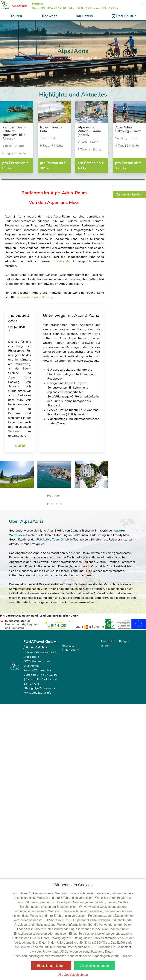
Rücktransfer (63, 261)
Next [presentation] (58, 496)
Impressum (70, 646)
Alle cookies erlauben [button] (95, 966)
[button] (141, 5)
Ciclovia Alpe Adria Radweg (34, 297)
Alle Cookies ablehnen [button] (73, 975)
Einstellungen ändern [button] (51, 966)
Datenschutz (71, 650)
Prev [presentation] (50, 496)
